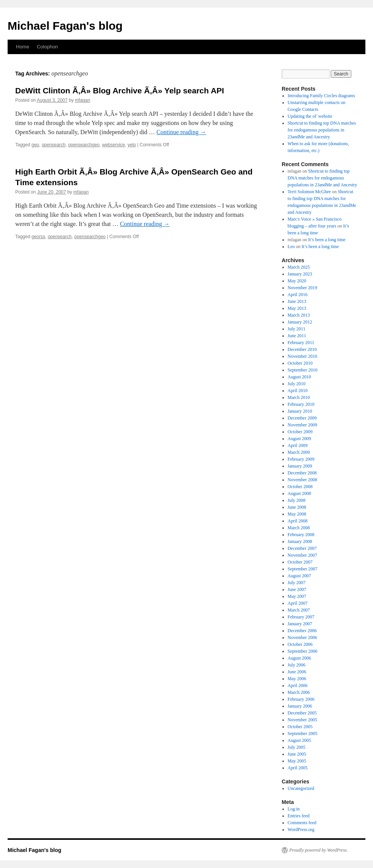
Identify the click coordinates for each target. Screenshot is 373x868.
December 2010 (302, 349)
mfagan (83, 100)
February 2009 (301, 459)
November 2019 (303, 288)
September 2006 (303, 651)
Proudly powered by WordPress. (319, 850)
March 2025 (299, 267)
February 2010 (301, 404)
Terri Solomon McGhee (309, 192)
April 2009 (298, 445)
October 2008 (300, 487)
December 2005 (302, 713)
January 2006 (300, 706)
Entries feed (299, 816)
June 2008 (297, 507)
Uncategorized (301, 788)
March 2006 (299, 692)
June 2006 (297, 672)
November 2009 (303, 425)
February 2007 (301, 617)
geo (35, 145)
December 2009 (302, 418)
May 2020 (297, 281)
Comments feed (302, 823)
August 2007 (300, 576)
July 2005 (297, 747)
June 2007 (297, 589)
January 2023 (300, 274)
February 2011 (301, 343)
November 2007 (303, 555)
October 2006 (300, 644)
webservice (113, 145)
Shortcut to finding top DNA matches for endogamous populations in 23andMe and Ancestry (322, 130)
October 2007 (300, 562)
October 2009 (300, 432)
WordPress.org (301, 830)
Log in (294, 809)
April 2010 (298, 391)
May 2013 (297, 308)
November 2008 (303, 480)
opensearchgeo (84, 145)
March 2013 (299, 315)
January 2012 (300, 322)
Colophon (48, 47)
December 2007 (302, 548)
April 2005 (298, 768)
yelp (132, 145)
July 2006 (297, 665)
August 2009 (300, 439)
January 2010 (300, 411)
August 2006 (300, 658)
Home (23, 47)
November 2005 (303, 720)
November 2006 (303, 637)
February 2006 (301, 699)
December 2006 (302, 631)
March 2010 (299, 397)
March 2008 (299, 528)
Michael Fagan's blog (65, 26)
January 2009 (300, 466)
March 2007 (299, 610)
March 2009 (299, 452)
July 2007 (297, 583)
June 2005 (297, 754)
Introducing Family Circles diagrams (321, 96)
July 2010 (297, 384)
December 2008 (302, 473)
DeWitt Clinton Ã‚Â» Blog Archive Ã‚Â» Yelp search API (120, 90)
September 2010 (303, 370)
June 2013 (297, 301)
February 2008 (301, 535)
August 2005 (300, 740)
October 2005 (300, 727)
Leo (291, 247)
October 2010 (300, 363)
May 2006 (297, 679)
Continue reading (181, 132)
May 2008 (297, 514)
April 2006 (298, 685)
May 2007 (297, 596)
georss (38, 237)
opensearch (53, 145)
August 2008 (300, 493)
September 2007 (303, 569)
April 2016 (298, 295)
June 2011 (297, 336)
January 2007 (300, 624)
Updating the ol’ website (310, 116)
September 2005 (303, 733)
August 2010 (300, 377)
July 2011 (297, 329)
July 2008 (297, 500)
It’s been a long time (327, 240)
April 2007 (298, 603)
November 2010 (303, 356)
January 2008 (300, 541)
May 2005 (297, 761)
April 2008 (298, 521)
